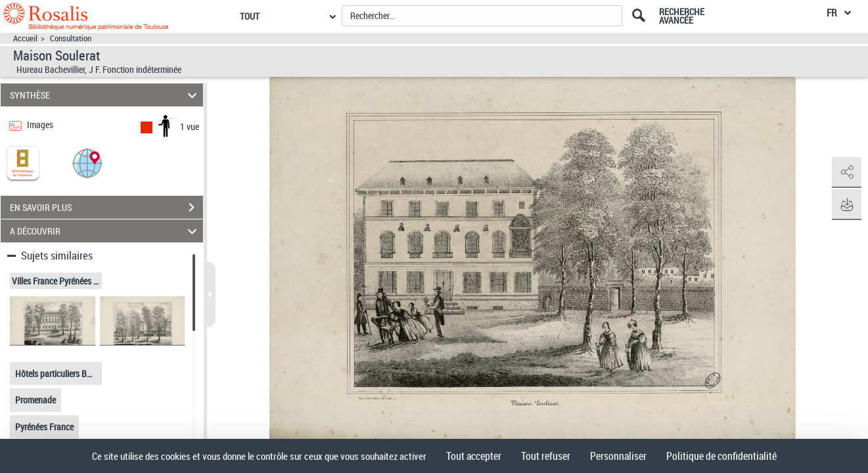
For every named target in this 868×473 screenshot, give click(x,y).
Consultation (71, 38)
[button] (87, 163)
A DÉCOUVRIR (105, 231)
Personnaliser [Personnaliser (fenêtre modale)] (618, 456)
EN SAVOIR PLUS (106, 208)
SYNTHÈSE (105, 95)
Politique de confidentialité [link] (721, 456)
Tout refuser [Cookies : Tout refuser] (546, 456)
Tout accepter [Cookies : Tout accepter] (474, 456)
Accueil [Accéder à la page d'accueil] (25, 38)
